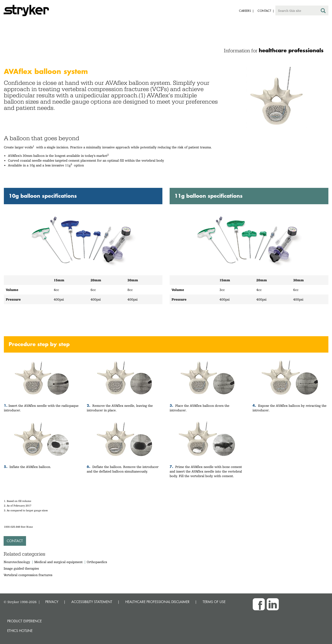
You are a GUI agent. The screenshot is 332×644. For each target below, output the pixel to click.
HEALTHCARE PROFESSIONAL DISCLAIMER (157, 602)
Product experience (24, 621)
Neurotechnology (17, 562)
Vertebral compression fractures (28, 575)
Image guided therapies (21, 568)
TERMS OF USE (214, 602)
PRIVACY (52, 602)
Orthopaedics (97, 562)
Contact (15, 541)
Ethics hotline (20, 631)
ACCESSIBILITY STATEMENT (92, 602)
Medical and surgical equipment (59, 562)
